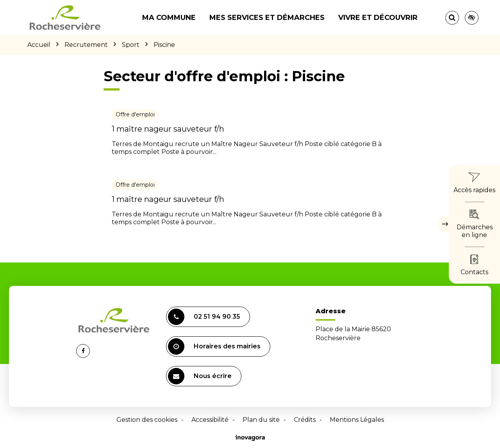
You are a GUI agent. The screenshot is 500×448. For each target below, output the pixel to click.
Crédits (305, 420)
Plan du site (261, 420)
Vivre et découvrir (378, 18)
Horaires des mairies (214, 346)
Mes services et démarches (267, 18)
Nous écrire (200, 376)
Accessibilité (210, 420)
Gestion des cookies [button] (147, 420)
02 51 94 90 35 (204, 317)
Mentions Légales (357, 420)
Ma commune (169, 18)
